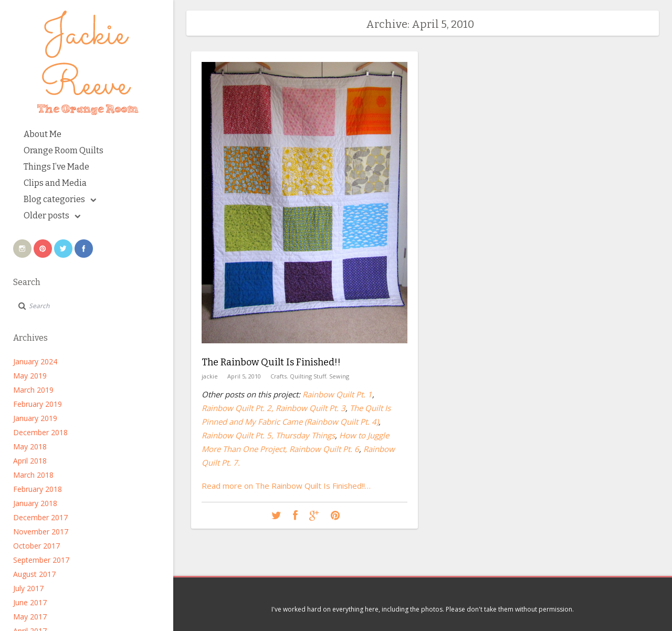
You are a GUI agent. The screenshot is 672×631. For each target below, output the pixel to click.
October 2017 (36, 546)
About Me (43, 134)
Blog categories (60, 199)
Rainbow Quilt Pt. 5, (238, 435)
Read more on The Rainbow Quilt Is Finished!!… (286, 486)
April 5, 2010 (244, 376)
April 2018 (30, 461)
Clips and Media (55, 183)
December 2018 (40, 432)
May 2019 (30, 376)
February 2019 (38, 404)
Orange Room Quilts (64, 150)
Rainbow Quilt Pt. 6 (324, 449)
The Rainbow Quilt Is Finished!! (271, 362)
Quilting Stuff (308, 376)
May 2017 (30, 617)
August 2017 (34, 574)
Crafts (279, 376)
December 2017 (40, 517)
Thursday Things (305, 435)
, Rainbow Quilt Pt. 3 (308, 408)
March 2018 (33, 475)
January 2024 (35, 361)
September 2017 (41, 560)
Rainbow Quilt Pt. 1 (337, 394)
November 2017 (41, 532)
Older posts (52, 215)
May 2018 (30, 446)
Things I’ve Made (56, 167)
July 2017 (28, 588)
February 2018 (38, 489)
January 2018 (35, 503)
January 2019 (35, 418)
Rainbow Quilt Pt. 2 (237, 408)
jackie (210, 376)
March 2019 (33, 390)
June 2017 (30, 602)
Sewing (339, 376)
